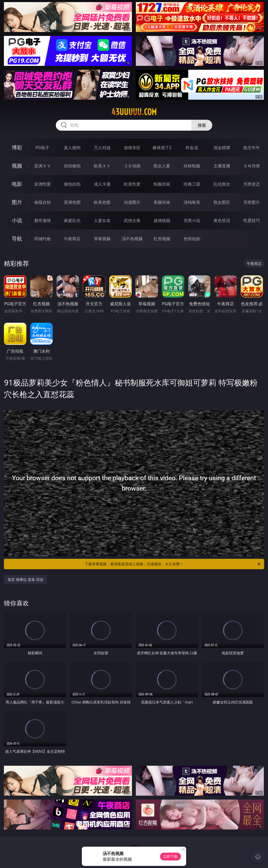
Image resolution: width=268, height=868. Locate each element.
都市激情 (42, 220)
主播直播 (222, 166)
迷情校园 (162, 220)
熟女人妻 (162, 166)
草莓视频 (102, 239)
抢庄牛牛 (252, 148)
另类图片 (252, 202)
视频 (17, 166)
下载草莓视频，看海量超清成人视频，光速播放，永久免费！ (173, 564)
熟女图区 (222, 202)
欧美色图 (102, 202)
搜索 (202, 125)
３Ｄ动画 (132, 166)
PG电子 (42, 148)
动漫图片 (132, 202)
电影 (17, 184)
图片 (17, 202)
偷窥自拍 (42, 202)
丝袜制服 (192, 166)
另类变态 (252, 184)
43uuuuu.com (134, 112)
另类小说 (192, 220)
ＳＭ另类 (252, 166)
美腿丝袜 (162, 202)
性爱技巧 (252, 220)
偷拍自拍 (72, 184)
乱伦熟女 (222, 184)
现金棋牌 (222, 148)
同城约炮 (42, 239)
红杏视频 (162, 239)
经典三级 (192, 184)
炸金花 (192, 148)
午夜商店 (72, 239)
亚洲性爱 (42, 184)
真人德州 (72, 148)
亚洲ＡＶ (42, 166)
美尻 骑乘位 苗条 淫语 (25, 579)
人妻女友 (102, 220)
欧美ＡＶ (102, 166)
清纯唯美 (192, 202)
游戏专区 (132, 148)
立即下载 (170, 856)
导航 (17, 239)
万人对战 (102, 148)
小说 (17, 220)
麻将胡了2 (162, 148)
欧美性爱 (132, 184)
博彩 (17, 147)
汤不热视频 (132, 239)
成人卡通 (102, 184)
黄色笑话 (222, 220)
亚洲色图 (72, 202)
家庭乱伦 (72, 220)
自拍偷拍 (72, 166)
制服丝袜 (162, 184)
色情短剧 (192, 239)
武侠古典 (132, 220)
